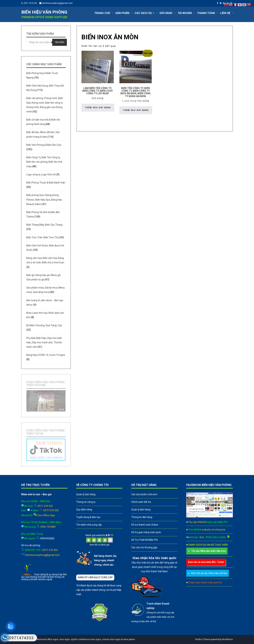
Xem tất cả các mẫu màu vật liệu (209, 573)
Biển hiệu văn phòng (44, 12)
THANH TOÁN (206, 13)
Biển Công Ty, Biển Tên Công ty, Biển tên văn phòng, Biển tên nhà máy (44, 162)
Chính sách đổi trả (141, 502)
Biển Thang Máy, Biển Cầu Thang (44, 225)
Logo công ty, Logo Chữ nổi (41, 174)
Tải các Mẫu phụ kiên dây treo (209, 551)
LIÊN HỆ (225, 13)
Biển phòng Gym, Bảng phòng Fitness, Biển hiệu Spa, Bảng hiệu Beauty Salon (44, 200)
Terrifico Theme (202, 639)
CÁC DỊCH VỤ (144, 13)
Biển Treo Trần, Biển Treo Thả (43, 237)
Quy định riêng (84, 510)
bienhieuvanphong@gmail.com (58, 3)
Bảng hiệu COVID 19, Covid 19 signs (46, 355)
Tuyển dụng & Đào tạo (88, 517)
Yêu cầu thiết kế (208, 522)
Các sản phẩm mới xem (144, 494)
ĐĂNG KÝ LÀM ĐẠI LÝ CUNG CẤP (95, 577)
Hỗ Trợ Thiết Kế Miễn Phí (144, 540)
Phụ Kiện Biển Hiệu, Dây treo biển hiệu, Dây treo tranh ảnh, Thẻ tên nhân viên (44, 342)
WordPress (227, 639)
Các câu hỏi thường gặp (144, 547)
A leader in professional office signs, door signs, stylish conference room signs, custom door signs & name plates (79, 639)
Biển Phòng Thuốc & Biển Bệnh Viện (46, 183)
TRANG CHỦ (102, 13)
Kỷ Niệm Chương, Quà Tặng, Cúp (44, 325)
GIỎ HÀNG (166, 13)
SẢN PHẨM (122, 13)
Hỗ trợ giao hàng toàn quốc (146, 532)
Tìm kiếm (60, 42)
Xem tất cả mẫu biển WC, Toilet (206, 562)
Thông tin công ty (86, 502)
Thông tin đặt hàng (142, 517)
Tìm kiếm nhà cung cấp (89, 525)
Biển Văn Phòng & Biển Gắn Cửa (44, 145)
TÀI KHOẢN (185, 13)
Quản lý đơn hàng (86, 494)
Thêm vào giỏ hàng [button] (98, 108)
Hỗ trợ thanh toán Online (145, 525)
